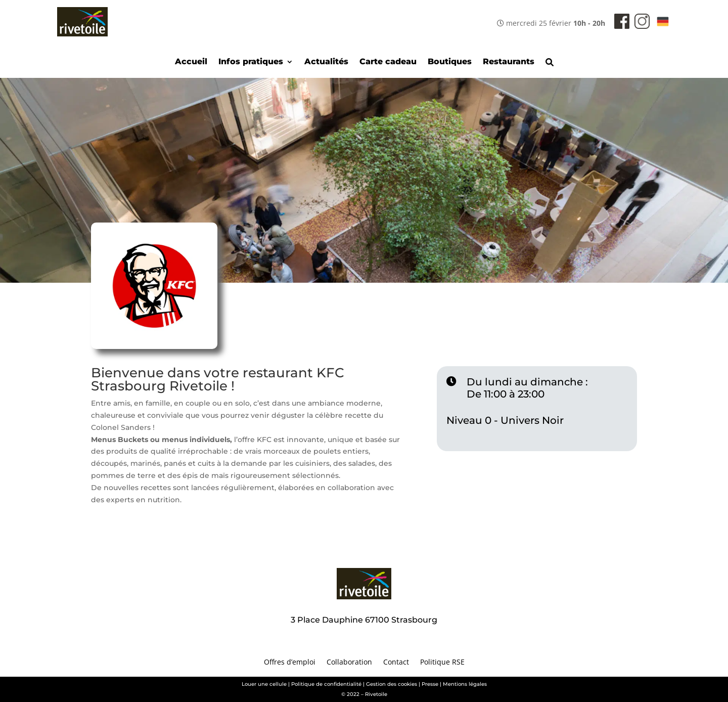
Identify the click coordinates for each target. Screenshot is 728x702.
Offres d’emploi (290, 663)
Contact (396, 663)
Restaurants (509, 62)
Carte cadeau (388, 62)
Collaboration (349, 663)
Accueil (191, 62)
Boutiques (450, 62)
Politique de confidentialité (326, 684)
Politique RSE (442, 663)
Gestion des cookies (392, 684)
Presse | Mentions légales (454, 684)
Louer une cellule (264, 684)
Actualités (326, 62)
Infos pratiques (251, 62)
